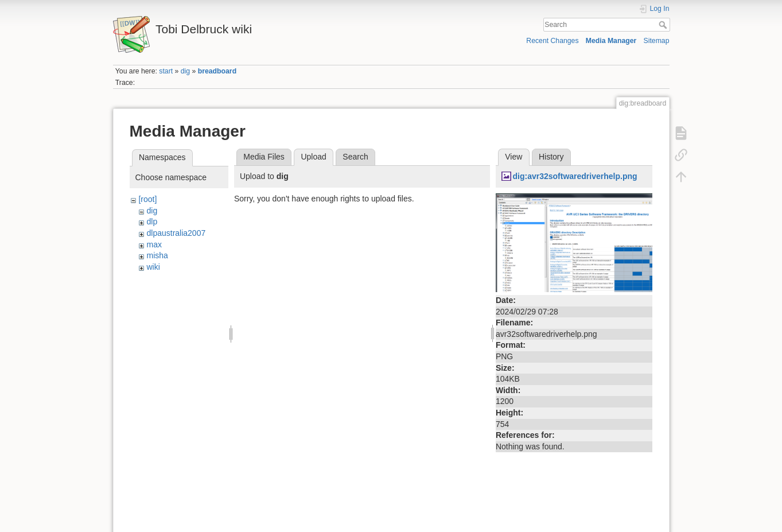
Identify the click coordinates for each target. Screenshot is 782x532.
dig (185, 71)
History (551, 157)
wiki (153, 267)
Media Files (264, 157)
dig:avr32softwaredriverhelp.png (575, 176)
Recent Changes (552, 41)
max (154, 244)
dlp (152, 222)
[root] (147, 199)
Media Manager (611, 41)
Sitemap (657, 41)
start (166, 71)
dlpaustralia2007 (176, 233)
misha (157, 255)
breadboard (217, 71)
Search (664, 25)
